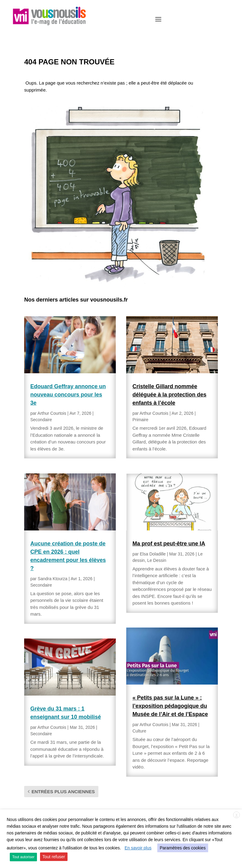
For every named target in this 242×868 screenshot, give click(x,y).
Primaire (140, 420)
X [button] (237, 815)
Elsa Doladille (153, 554)
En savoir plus (138, 848)
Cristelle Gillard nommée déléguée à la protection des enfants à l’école (169, 395)
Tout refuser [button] (54, 857)
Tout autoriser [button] (23, 857)
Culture (139, 731)
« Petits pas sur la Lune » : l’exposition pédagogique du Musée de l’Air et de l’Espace (170, 706)
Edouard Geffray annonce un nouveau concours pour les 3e (68, 395)
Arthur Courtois (52, 413)
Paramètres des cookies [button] (183, 848)
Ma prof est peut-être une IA (169, 544)
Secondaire (41, 420)
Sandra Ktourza (52, 579)
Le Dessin (157, 560)
